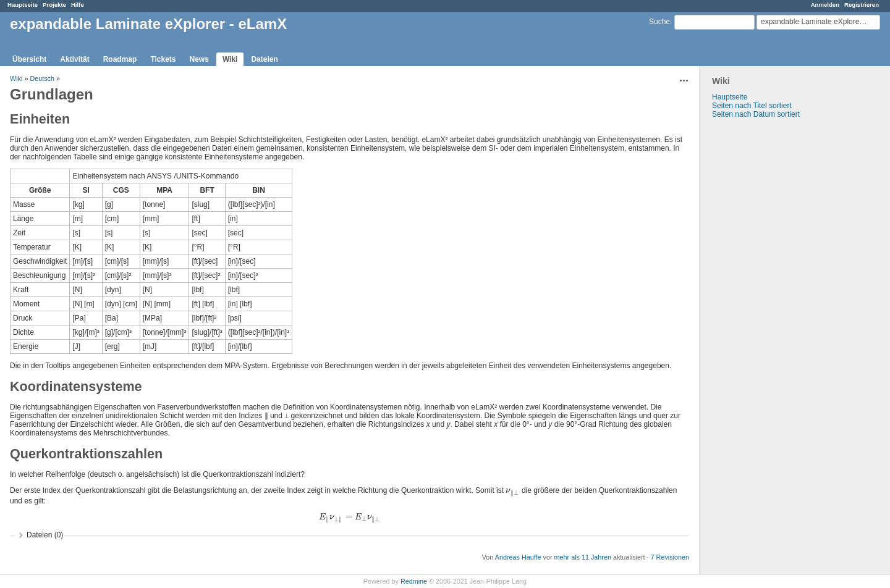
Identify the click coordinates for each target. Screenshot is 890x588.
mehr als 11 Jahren (583, 557)
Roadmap (120, 59)
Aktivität (74, 59)
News (199, 59)
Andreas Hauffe (518, 557)
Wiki (230, 59)
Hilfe (78, 5)
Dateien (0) (45, 535)
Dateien (264, 59)
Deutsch (42, 78)
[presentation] (512, 490)
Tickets (163, 59)
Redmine (414, 581)
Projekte (54, 5)
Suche (659, 22)
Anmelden (825, 5)
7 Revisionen (670, 557)
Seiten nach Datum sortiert (756, 114)
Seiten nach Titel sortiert (752, 106)
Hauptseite (23, 5)
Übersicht (29, 59)
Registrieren (862, 5)
